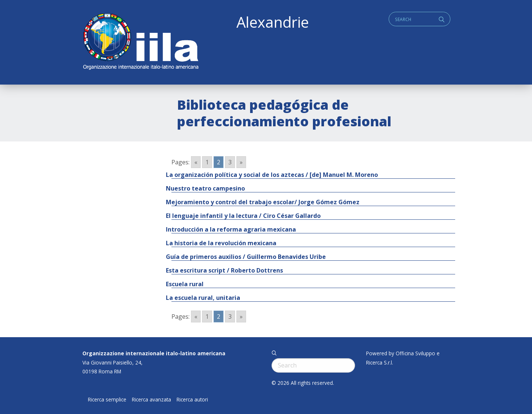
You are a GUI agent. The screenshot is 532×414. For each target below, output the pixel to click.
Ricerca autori (192, 400)
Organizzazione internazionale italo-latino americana (154, 353)
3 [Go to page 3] (230, 162)
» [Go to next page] (241, 162)
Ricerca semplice (107, 400)
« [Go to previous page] (196, 162)
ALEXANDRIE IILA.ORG (140, 42)
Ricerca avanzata (151, 400)
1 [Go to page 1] (207, 162)
